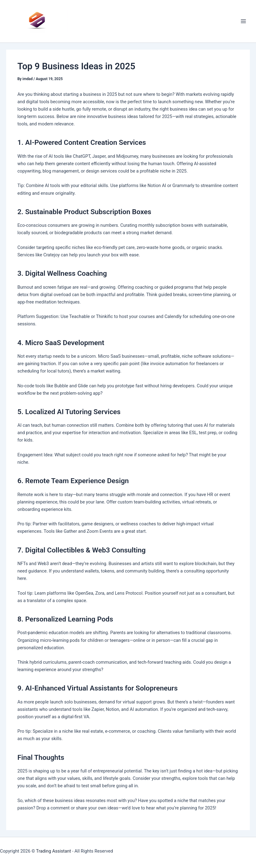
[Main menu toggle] (243, 21)
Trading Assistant (54, 851)
